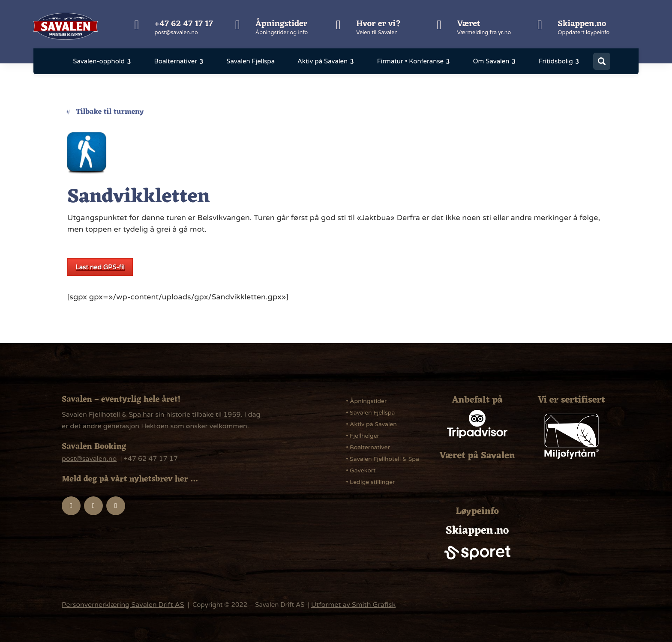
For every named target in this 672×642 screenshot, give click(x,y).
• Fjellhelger (363, 436)
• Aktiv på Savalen (371, 424)
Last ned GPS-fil (100, 267)
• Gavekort (361, 470)
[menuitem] (102, 61)
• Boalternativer (368, 447)
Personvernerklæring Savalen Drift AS (123, 605)
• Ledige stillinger (370, 482)
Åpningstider (281, 24)
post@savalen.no (176, 33)
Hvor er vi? (379, 24)
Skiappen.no (582, 24)
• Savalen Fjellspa (370, 413)
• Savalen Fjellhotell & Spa (382, 459)
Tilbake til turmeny (110, 112)
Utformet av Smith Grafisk (353, 605)
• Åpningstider (366, 401)
